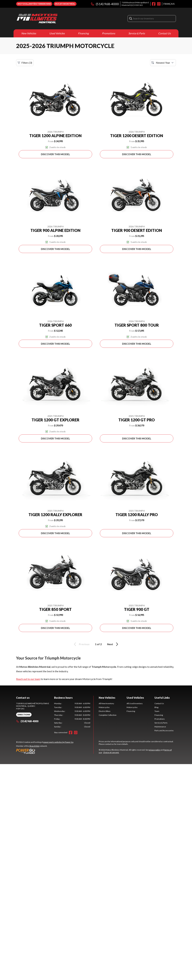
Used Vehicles (57, 33)
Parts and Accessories (164, 730)
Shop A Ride (34, 746)
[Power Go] (45, 751)
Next (113, 644)
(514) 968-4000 (105, 4)
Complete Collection (108, 715)
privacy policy (155, 750)
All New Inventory (106, 703)
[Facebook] (154, 4)
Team (157, 711)
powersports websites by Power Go (58, 742)
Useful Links (162, 698)
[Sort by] (163, 63)
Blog (156, 707)
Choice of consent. (111, 752)
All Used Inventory (135, 703)
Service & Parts (137, 33)
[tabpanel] (72, 715)
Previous (81, 644)
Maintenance (160, 727)
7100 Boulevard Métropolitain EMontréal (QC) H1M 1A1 (135, 4)
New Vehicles (29, 33)
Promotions (109, 33)
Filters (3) (25, 63)
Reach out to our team (28, 679)
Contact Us (164, 33)
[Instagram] (159, 4)
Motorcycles (104, 707)
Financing (83, 33)
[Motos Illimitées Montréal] (37, 19)
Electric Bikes (105, 711)
